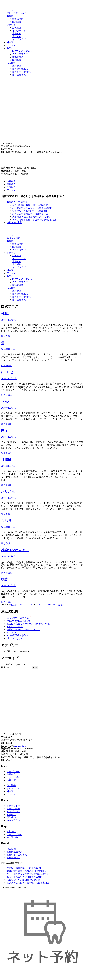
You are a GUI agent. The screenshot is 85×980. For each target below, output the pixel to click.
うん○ (6, 401)
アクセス (11, 45)
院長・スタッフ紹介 (17, 13)
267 (42, 605)
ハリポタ (8, 492)
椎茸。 (6, 314)
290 (54, 605)
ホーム (10, 10)
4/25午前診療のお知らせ (19, 635)
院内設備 (17, 22)
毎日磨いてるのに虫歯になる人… (23, 630)
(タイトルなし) (14, 638)
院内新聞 (17, 60)
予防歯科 (17, 36)
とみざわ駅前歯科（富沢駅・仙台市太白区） (35, 220)
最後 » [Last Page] (61, 605)
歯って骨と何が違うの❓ (19, 618)
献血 (4, 431)
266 (39, 605)
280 (50, 605)
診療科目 (11, 25)
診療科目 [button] (11, 253)
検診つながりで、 (15, 550)
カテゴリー (7, 651)
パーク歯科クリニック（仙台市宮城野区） (34, 208)
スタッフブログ (20, 54)
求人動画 (17, 66)
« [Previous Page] (16, 605)
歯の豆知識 (18, 57)
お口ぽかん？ (13, 632)
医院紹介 (11, 16)
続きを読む (7, 336)
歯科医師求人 (19, 75)
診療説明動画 (13, 809)
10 (20, 605)
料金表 (10, 42)
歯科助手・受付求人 (22, 72)
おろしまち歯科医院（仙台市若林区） (31, 214)
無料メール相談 (15, 223)
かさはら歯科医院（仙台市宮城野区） (31, 205)
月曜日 (6, 460)
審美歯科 (17, 34)
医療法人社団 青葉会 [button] (17, 202)
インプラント (19, 31)
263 (29, 605)
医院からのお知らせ (22, 51)
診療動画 (17, 28)
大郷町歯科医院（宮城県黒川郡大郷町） (32, 217)
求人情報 (11, 63)
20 (22, 605)
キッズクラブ (19, 39)
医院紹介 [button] (11, 241)
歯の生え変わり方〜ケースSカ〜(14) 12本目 (29, 624)
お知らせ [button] (11, 276)
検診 (4, 579)
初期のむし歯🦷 (15, 627)
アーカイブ (7, 664)
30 (24, 605)
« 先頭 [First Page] (13, 605)
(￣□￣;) (7, 372)
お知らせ (11, 48)
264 (32, 605)
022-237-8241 (20, 746)
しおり (6, 521)
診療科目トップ (15, 806)
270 (47, 605)
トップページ (13, 771)
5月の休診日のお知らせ (18, 621)
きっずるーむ (19, 250)
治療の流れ (18, 19)
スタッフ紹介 (13, 238)
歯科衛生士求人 (20, 69)
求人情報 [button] (11, 288)
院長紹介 (11, 184)
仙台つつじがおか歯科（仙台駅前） (30, 211)
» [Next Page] (58, 605)
